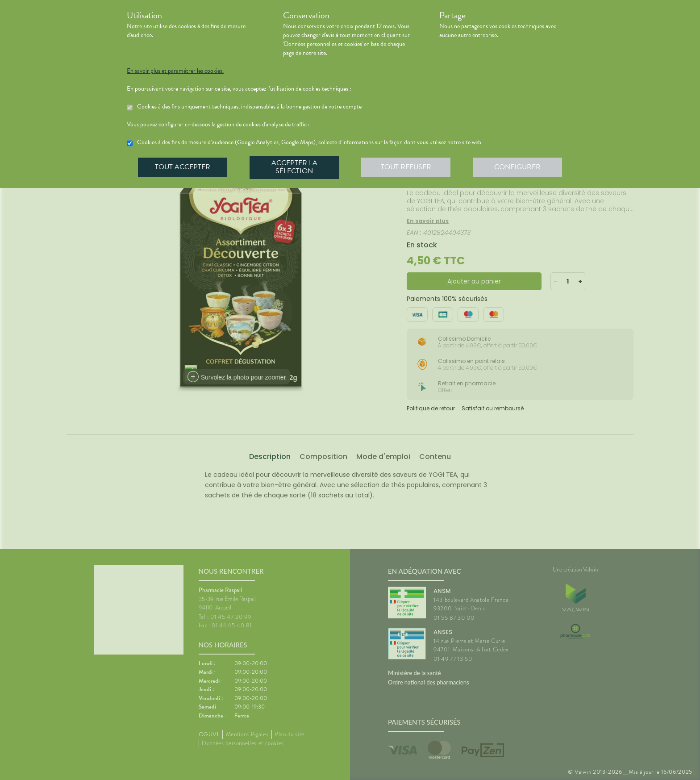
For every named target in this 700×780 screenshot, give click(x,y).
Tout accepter (183, 167)
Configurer (517, 167)
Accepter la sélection (294, 167)
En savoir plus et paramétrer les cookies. (175, 71)
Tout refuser (406, 167)
